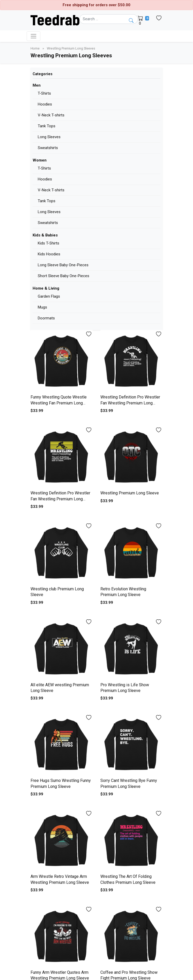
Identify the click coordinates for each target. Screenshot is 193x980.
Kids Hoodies (49, 254)
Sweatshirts (48, 148)
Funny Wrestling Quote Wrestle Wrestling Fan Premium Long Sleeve (59, 403)
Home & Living (46, 288)
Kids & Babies (45, 235)
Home (35, 48)
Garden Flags (49, 296)
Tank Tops (47, 126)
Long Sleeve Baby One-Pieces (63, 265)
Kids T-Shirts (49, 243)
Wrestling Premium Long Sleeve (130, 493)
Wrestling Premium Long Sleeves (71, 48)
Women (40, 160)
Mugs (42, 307)
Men (37, 85)
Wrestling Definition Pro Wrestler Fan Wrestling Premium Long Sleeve (130, 403)
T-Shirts (44, 93)
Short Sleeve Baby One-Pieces (64, 276)
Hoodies (45, 104)
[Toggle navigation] (34, 36)
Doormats (46, 318)
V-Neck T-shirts (51, 115)
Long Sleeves (49, 137)
